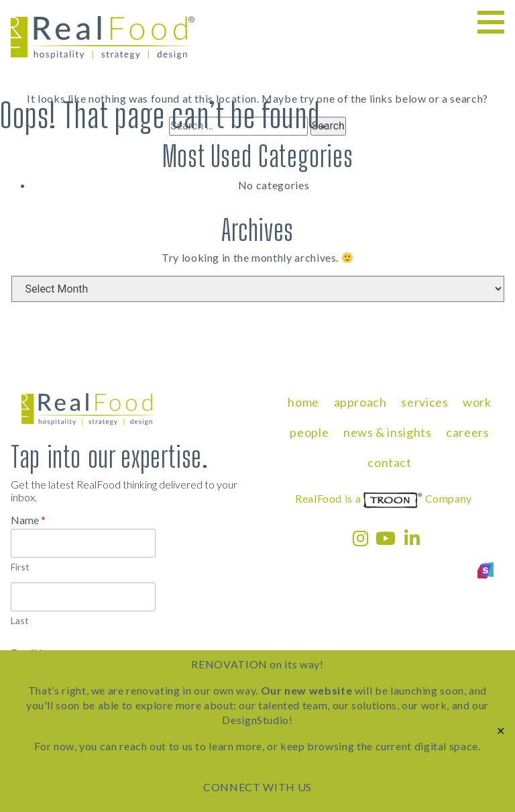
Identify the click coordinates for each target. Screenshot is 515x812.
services (424, 402)
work (477, 402)
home (303, 402)
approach (360, 402)
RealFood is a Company (384, 498)
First (20, 567)
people (309, 432)
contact (389, 462)
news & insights (388, 432)
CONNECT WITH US (257, 787)
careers (467, 432)
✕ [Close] (501, 731)
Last (20, 620)
